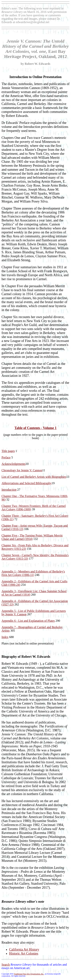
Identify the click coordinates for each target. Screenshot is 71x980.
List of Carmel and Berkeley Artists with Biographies (34, 477)
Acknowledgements (14, 464)
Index (5, 637)
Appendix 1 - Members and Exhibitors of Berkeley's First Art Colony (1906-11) (33, 573)
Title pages (8, 451)
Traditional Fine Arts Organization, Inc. (29, 974)
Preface (6, 457)
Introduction (9, 490)
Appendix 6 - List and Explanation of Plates (28, 621)
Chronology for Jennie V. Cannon (22, 470)
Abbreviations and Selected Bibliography (27, 483)
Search (6, 965)
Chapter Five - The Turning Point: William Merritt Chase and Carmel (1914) (32, 537)
